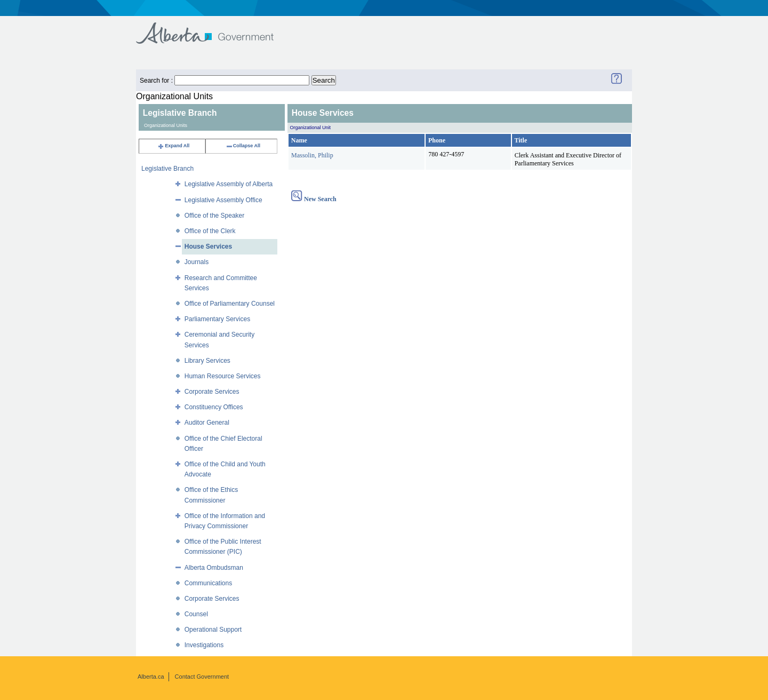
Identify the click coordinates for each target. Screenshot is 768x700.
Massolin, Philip (312, 155)
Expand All (173, 146)
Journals (197, 262)
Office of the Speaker (215, 216)
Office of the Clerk (210, 231)
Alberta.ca (151, 677)
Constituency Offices (214, 407)
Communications (208, 583)
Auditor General (207, 423)
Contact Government (202, 677)
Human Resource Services (223, 376)
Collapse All (243, 146)
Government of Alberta (214, 28)
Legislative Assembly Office (223, 200)
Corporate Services (212, 392)
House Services (208, 246)
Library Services (207, 361)
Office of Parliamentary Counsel (230, 304)
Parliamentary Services (217, 319)
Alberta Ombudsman (214, 568)
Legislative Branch (167, 169)
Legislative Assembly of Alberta (229, 184)
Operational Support (213, 630)
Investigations (204, 645)
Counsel (196, 614)
